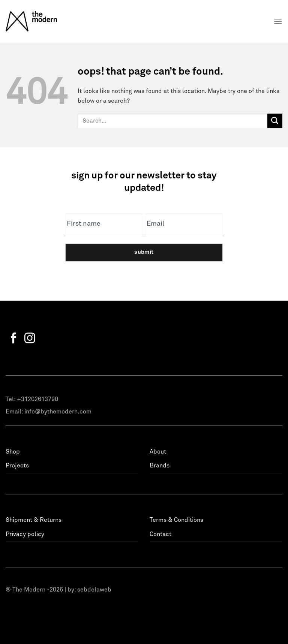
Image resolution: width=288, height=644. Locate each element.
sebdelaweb (94, 590)
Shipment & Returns (34, 520)
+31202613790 (37, 399)
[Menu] (278, 21)
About (158, 452)
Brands (160, 466)
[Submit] (275, 121)
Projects (17, 466)
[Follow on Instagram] (30, 339)
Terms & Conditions (176, 520)
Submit (144, 252)
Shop (13, 452)
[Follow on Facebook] (14, 339)
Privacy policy (25, 534)
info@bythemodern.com (58, 412)
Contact (160, 534)
